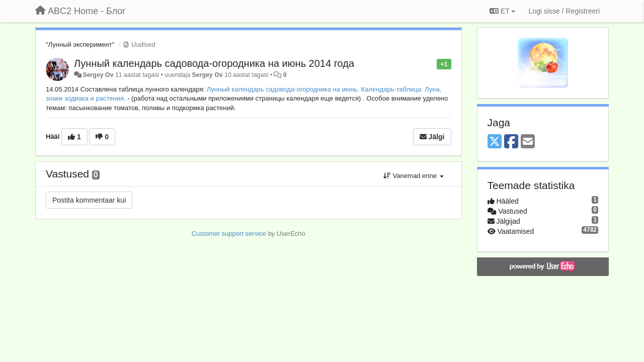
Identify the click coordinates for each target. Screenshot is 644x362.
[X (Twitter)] (495, 142)
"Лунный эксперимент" (80, 44)
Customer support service (229, 234)
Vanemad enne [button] (413, 176)
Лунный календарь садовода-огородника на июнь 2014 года (214, 63)
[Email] (528, 142)
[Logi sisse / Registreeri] (564, 11)
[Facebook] (511, 142)
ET (502, 11)
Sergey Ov (98, 75)
